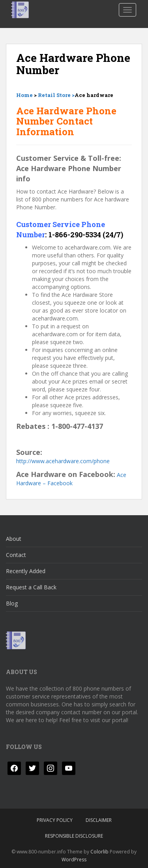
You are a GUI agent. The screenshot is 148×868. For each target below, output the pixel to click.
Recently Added (26, 571)
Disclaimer (99, 820)
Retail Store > (56, 95)
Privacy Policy (55, 820)
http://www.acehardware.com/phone (63, 461)
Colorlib (99, 852)
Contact (16, 555)
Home (24, 95)
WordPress (74, 860)
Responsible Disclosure (74, 836)
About (14, 539)
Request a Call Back (31, 587)
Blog (12, 603)
